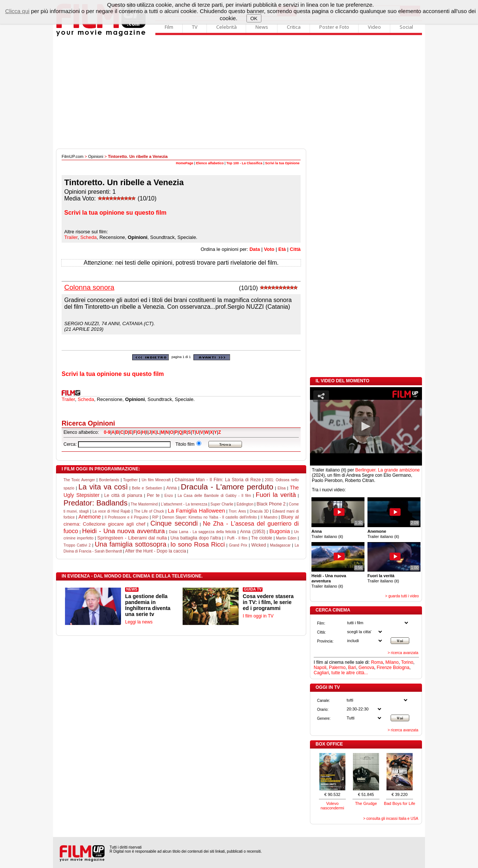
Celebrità (226, 27)
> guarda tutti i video (402, 596)
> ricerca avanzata (403, 653)
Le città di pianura (123, 495)
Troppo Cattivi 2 (77, 545)
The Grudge (366, 803)
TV (195, 27)
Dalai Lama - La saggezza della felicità (202, 532)
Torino (407, 662)
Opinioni (96, 156)
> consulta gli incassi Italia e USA (391, 819)
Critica (294, 27)
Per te (153, 495)
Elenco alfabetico (210, 163)
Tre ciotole (262, 538)
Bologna (401, 668)
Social (406, 27)
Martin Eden (286, 538)
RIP (155, 517)
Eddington (245, 504)
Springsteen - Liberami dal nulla (132, 538)
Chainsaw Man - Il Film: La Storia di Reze (218, 480)
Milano (392, 662)
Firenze (384, 668)
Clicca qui (17, 11)
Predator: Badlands (95, 503)
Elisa (282, 488)
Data (255, 249)
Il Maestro (269, 517)
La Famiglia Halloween (196, 511)
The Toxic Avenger (79, 480)
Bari (352, 668)
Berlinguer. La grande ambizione (387, 470)
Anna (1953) (253, 532)
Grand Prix (238, 545)
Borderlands (109, 480)
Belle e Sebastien (147, 488)
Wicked (259, 545)
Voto (269, 249)
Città (295, 249)
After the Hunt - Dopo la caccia (156, 551)
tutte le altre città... (350, 673)
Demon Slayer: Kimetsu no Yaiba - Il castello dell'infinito (209, 517)
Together (131, 480)
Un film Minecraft (156, 480)
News (262, 27)
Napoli (320, 668)
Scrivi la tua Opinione (282, 163)
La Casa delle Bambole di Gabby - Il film (215, 496)
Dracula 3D (259, 511)
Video (374, 27)
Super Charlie (222, 504)
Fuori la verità (276, 495)
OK (254, 18)
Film (169, 27)
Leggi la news (139, 622)
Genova (366, 668)
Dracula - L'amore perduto (227, 487)
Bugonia (280, 531)
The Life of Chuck (149, 511)
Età (282, 249)
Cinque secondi (174, 523)
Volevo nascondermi (333, 806)
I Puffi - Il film (236, 538)
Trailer (71, 237)
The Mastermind (144, 504)
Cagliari (321, 673)
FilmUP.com (72, 156)
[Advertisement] (239, 93)
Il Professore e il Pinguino (126, 517)
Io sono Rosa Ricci (198, 545)
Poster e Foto (334, 27)
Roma (377, 662)
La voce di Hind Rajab (111, 511)
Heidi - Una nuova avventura (123, 531)
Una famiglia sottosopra (131, 544)
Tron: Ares (237, 511)
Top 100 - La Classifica (244, 163)
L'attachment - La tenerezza (184, 504)
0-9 (107, 432)
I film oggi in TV (258, 616)
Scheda (89, 237)
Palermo (337, 668)
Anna (171, 488)
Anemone (90, 517)
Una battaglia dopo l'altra (196, 538)
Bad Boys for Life (400, 803)
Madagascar (280, 545)
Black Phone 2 (271, 504)
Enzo (169, 496)
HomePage (185, 163)
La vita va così (103, 487)
